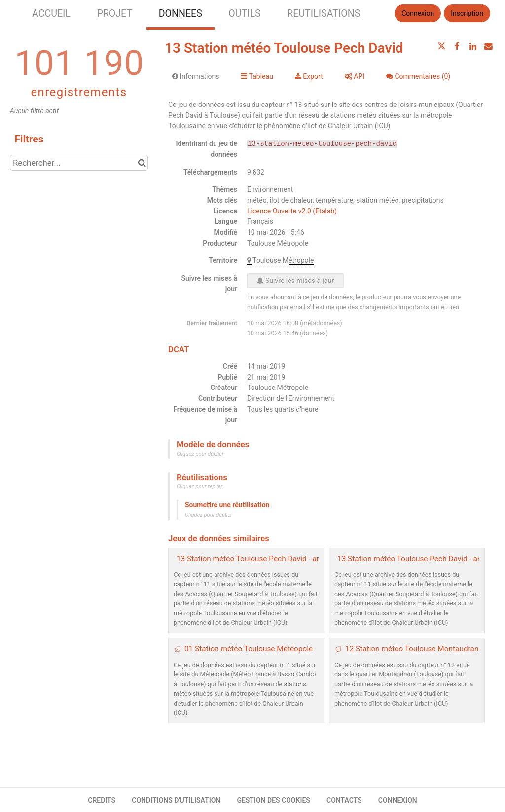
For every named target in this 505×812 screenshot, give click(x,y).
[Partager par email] (488, 46)
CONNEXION (398, 800)
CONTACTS (344, 800)
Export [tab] (309, 76)
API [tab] (355, 76)
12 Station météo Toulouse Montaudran (412, 649)
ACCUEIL (51, 14)
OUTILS (244, 14)
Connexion (418, 13)
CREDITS (102, 800)
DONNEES (180, 14)
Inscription (467, 13)
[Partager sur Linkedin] (473, 46)
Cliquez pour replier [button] (199, 486)
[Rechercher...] (79, 163)
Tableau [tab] (257, 76)
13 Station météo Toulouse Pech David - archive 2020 (266, 559)
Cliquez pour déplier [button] (200, 454)
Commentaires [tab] (418, 76)
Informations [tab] (196, 76)
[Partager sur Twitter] (442, 46)
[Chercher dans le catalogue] (142, 163)
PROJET (114, 14)
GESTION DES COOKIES (273, 800)
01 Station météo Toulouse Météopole (249, 649)
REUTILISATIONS (324, 14)
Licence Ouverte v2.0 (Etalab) (292, 211)
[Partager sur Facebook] (457, 46)
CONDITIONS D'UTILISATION (176, 800)
